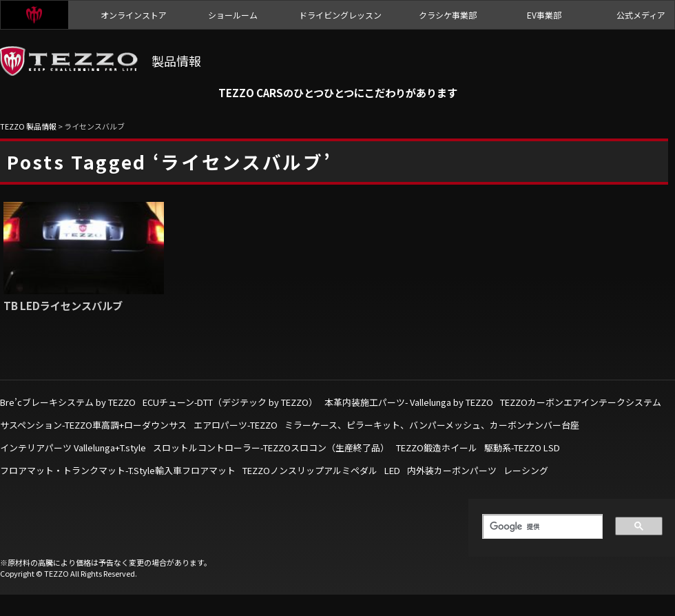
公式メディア (641, 15)
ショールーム (233, 15)
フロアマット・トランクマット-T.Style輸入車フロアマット (118, 470)
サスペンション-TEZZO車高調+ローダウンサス (93, 425)
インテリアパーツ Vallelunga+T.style (73, 448)
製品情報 (176, 61)
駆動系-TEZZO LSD (522, 448)
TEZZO (34, 15)
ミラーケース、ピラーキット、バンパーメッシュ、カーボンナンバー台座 (432, 425)
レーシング (526, 470)
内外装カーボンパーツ (452, 470)
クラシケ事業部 (448, 15)
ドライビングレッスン (340, 15)
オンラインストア (134, 15)
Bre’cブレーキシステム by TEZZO (68, 402)
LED (392, 470)
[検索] (538, 527)
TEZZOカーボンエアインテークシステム (581, 402)
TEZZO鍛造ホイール (437, 448)
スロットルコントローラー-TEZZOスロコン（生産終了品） (271, 448)
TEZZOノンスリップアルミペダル (310, 470)
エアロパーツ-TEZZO (236, 425)
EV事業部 (544, 15)
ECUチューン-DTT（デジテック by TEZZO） (230, 402)
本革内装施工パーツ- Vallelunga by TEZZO (409, 402)
